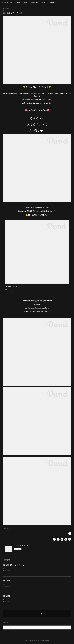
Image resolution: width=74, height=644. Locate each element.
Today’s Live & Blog (7, 2)
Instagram (51, 2)
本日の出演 (6, 581)
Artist (43, 2)
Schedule (18, 2)
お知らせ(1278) (6, 528)
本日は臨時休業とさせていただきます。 (15, 565)
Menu (26, 2)
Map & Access (34, 2)
